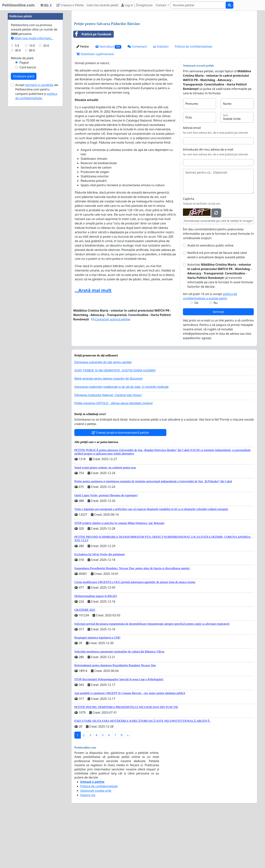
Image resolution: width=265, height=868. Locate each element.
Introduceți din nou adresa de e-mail (208, 201)
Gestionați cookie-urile (96, 842)
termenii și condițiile (39, 195)
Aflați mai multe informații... (32, 149)
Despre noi (88, 846)
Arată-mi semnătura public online (210, 297)
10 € (32, 156)
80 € (32, 161)
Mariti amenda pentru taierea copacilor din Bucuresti (108, 430)
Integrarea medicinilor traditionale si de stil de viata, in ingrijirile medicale (121, 438)
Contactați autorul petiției (111, 371)
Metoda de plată (22, 168)
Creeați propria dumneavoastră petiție (120, 484)
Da (196, 354)
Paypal (24, 173)
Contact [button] (161, 5)
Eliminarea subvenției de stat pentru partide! (103, 414)
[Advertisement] (164, 42)
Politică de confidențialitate (194, 98)
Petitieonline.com (18, 5)
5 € (17, 156)
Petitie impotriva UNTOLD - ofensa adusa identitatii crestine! (114, 455)
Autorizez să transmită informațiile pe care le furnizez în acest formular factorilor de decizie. (220, 327)
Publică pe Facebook (92, 86)
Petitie (83, 98)
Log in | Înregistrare (137, 5)
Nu (215, 354)
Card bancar (28, 178)
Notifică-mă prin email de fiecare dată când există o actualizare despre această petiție (217, 306)
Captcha (189, 250)
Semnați (218, 363)
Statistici (161, 98)
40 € (18, 161)
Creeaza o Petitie (70, 5)
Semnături (108, 98)
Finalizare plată (24, 187)
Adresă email (192, 179)
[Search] (198, 5)
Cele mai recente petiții (103, 5)
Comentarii (137, 98)
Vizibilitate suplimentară (95, 106)
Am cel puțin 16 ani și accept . (210, 348)
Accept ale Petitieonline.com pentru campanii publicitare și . (37, 202)
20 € (46, 156)
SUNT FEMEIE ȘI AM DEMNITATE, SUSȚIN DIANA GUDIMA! (115, 422)
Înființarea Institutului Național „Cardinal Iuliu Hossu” (108, 447)
